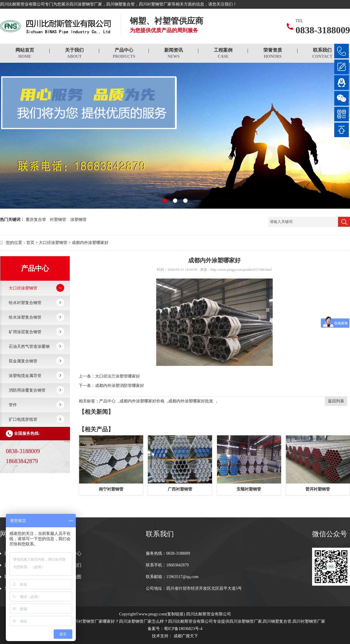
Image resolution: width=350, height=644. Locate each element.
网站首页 (25, 54)
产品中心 (124, 54)
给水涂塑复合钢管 (25, 317)
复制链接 (175, 614)
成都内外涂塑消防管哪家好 (120, 386)
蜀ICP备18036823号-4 (183, 629)
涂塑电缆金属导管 (25, 376)
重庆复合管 (36, 220)
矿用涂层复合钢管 (25, 332)
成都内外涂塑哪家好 (90, 243)
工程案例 (223, 54)
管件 (13, 405)
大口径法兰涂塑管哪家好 (118, 376)
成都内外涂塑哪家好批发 (191, 401)
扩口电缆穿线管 (23, 419)
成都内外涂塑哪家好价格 (142, 401)
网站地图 (72, 577)
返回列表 (336, 401)
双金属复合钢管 (23, 361)
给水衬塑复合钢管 (25, 303)
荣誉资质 (273, 54)
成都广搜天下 (185, 636)
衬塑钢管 (58, 220)
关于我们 (74, 54)
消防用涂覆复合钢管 (27, 390)
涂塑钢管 (78, 220)
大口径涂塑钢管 (53, 243)
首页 (30, 243)
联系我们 (322, 54)
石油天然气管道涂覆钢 (29, 347)
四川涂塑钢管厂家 (86, 4)
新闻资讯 (174, 54)
